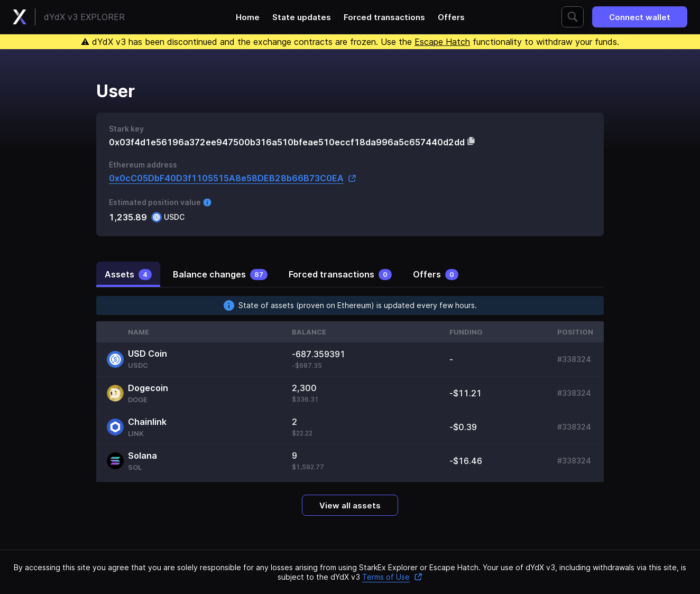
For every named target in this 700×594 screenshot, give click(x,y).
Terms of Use (392, 577)
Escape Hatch (442, 42)
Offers (451, 17)
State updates (302, 17)
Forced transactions (384, 17)
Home (248, 17)
